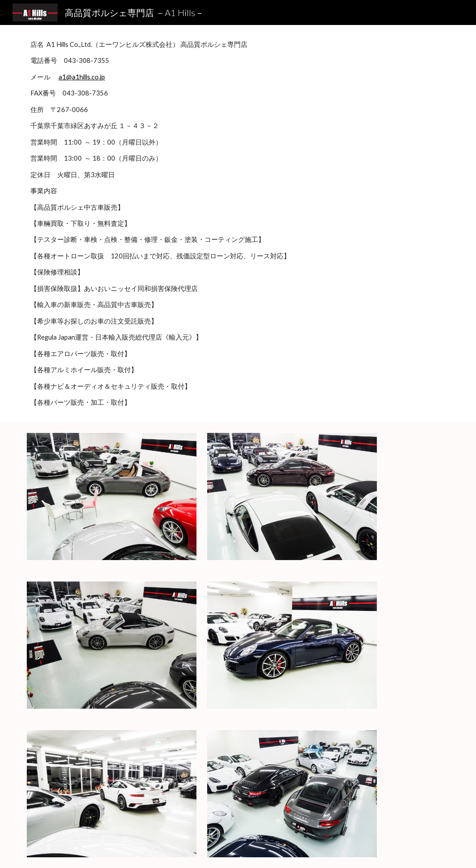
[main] (238, 224)
